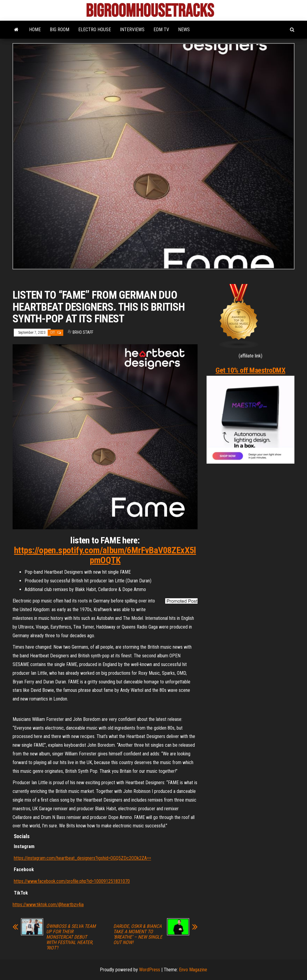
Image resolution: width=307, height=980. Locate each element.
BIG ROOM (60, 30)
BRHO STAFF (83, 332)
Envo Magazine (193, 970)
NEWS (184, 30)
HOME (35, 30)
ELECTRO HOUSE (95, 30)
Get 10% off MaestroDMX (250, 370)
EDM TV (161, 30)
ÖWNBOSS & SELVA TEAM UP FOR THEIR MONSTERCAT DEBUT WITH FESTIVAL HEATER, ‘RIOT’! (71, 937)
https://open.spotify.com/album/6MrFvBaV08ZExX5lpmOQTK (105, 555)
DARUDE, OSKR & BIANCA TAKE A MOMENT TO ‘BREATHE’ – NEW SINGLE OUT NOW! (138, 934)
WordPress (150, 970)
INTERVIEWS (132, 30)
